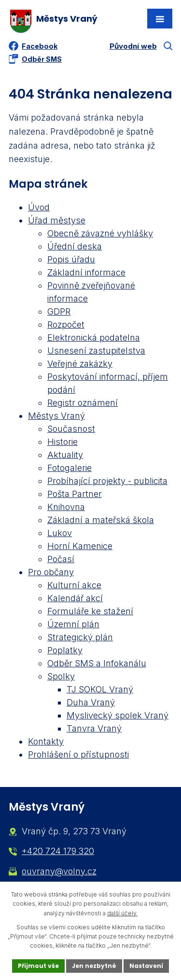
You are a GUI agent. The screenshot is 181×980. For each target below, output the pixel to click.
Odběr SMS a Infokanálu (97, 663)
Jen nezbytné (94, 966)
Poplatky (65, 650)
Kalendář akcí (75, 598)
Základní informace (86, 272)
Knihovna (66, 507)
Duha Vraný (91, 702)
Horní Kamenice (80, 546)
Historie (63, 442)
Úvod (39, 207)
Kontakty (46, 741)
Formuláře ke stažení (90, 611)
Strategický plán (80, 637)
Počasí (61, 559)
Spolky (61, 676)
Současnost (71, 429)
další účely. (122, 913)
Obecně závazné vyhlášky (100, 233)
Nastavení (146, 966)
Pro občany (51, 572)
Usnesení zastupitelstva (96, 351)
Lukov (60, 533)
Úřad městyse (57, 220)
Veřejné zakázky (80, 364)
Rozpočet (66, 324)
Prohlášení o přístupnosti (78, 754)
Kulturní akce (74, 585)
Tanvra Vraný (94, 728)
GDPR (59, 311)
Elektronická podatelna (94, 338)
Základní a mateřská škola (101, 520)
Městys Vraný (56, 416)
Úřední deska (75, 246)
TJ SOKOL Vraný (100, 689)
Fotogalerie (70, 468)
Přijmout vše (38, 966)
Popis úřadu (71, 259)
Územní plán (73, 624)
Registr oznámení (83, 403)
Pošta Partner (75, 494)
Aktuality (65, 455)
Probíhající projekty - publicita (107, 481)
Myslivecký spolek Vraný (118, 715)
